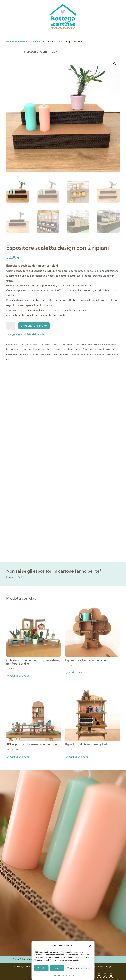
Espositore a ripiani (54, 344)
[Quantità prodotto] (11, 326)
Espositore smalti (61, 354)
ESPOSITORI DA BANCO (28, 41)
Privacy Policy (68, 975)
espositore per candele (52, 349)
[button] (90, 946)
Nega (57, 968)
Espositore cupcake (94, 344)
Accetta (41, 968)
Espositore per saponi (93, 349)
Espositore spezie (77, 354)
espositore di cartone (31, 349)
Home (9, 41)
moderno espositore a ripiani (99, 354)
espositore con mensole (74, 344)
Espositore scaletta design (40, 354)
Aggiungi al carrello (34, 326)
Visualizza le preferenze (79, 968)
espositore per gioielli (72, 349)
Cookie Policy (56, 975)
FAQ (19, 577)
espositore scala (20, 354)
